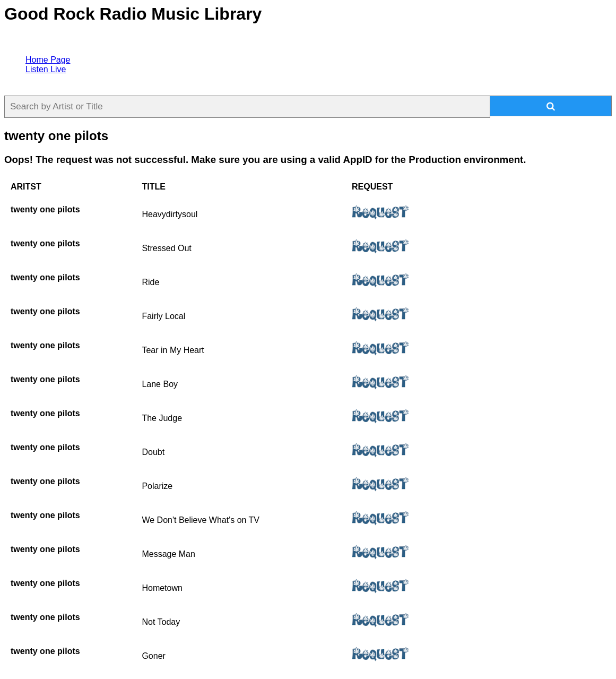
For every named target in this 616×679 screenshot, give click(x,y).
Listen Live (46, 69)
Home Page (48, 60)
